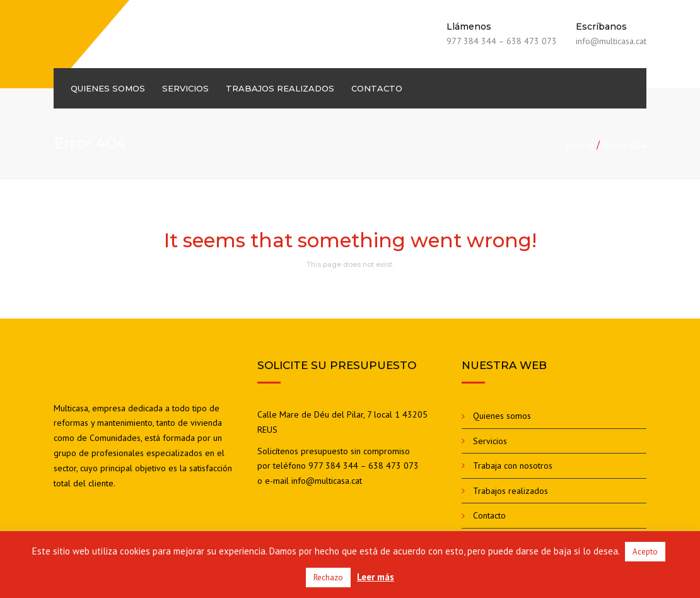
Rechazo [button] (328, 577)
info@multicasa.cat (327, 481)
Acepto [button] (645, 552)
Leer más (376, 577)
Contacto (377, 88)
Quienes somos (108, 88)
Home (580, 146)
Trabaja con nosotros (513, 466)
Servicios (185, 88)
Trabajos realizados (280, 88)
